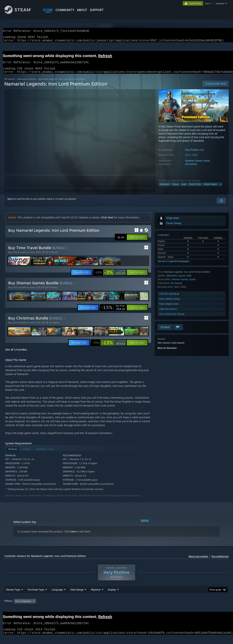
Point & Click (195, 189)
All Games (10, 84)
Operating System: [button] (148, 608)
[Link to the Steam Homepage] (21, 13)
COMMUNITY (65, 10)
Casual (175, 189)
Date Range (77, 597)
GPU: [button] (180, 608)
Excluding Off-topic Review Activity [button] (61, 608)
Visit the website (169, 298)
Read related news (169, 308)
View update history (170, 303)
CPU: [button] (167, 608)
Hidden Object (210, 189)
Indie (184, 189)
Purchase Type (36, 597)
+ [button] (220, 189)
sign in (208, 3)
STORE (48, 10)
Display (112, 597)
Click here (107, 222)
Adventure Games (27, 84)
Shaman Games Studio (197, 165)
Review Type (13, 597)
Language (57, 597)
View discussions (168, 313)
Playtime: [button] (90, 608)
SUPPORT (97, 10)
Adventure (165, 189)
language (220, 3)
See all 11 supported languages (173, 266)
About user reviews (198, 561)
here (73, 536)
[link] (110, 277)
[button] (137, 242)
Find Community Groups (172, 318)
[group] (116, 609)
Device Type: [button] (196, 608)
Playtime (96, 597)
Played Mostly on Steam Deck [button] (117, 608)
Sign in (11, 203)
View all (145, 525)
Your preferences (220, 561)
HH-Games (191, 169)
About (82, 10)
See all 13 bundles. (16, 354)
